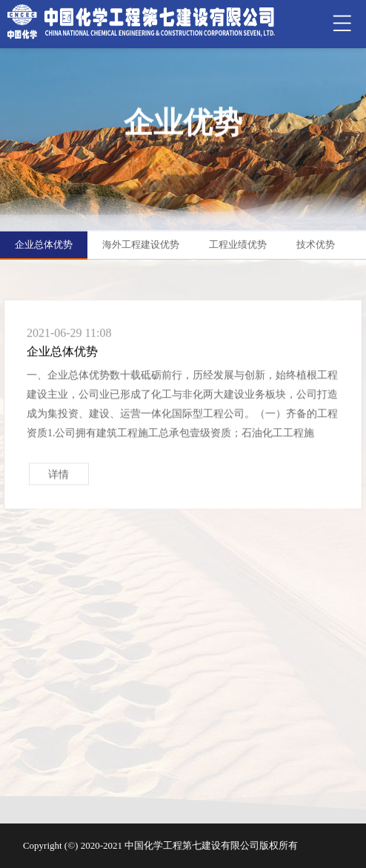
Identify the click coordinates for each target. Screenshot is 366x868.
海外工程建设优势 (141, 244)
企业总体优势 (44, 244)
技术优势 (316, 244)
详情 (59, 480)
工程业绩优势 (238, 244)
